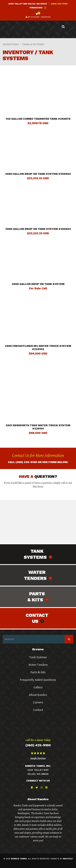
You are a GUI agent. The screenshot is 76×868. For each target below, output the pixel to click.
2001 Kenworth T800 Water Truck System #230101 (38, 427)
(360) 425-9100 (59, 4)
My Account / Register (38, 17)
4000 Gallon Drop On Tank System (38, 284)
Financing (38, 8)
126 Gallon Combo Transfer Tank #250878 (38, 119)
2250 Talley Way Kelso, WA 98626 (28, 4)
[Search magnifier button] (69, 639)
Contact (38, 710)
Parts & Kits (38, 672)
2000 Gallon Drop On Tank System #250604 (38, 174)
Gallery (38, 687)
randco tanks (19, 859)
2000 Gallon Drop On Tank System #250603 (38, 229)
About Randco (38, 695)
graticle (68, 859)
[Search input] (34, 639)
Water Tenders (38, 665)
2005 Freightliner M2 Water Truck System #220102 (38, 347)
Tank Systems (38, 657)
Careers (38, 702)
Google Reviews (38, 758)
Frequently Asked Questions (38, 680)
